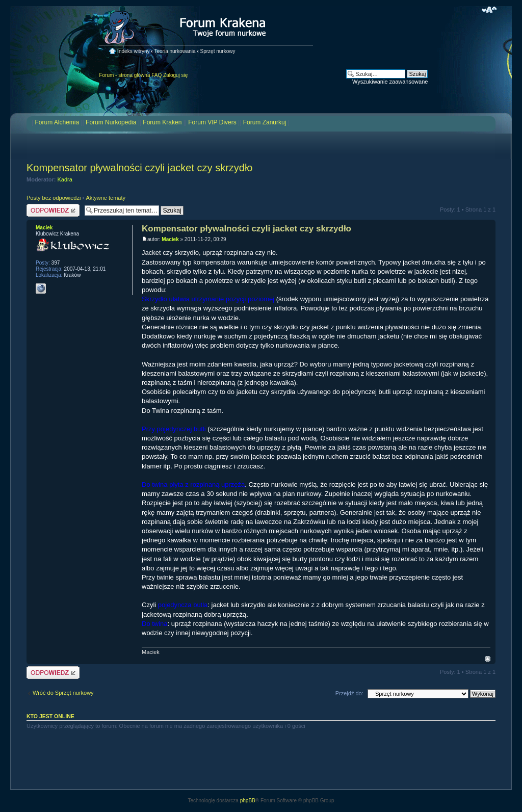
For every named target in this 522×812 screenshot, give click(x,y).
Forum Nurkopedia (111, 122)
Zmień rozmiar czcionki (489, 10)
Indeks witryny (133, 51)
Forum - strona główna (124, 75)
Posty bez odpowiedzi (54, 198)
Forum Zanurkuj (265, 122)
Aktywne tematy (106, 198)
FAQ (156, 75)
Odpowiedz (53, 210)
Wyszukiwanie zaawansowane (390, 82)
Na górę (488, 659)
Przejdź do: (349, 693)
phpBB (248, 801)
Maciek (170, 239)
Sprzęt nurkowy (218, 51)
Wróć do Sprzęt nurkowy (63, 693)
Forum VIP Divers (212, 122)
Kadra (65, 179)
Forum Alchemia (57, 122)
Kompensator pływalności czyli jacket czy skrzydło (140, 168)
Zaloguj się (175, 75)
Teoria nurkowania (175, 51)
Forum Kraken (162, 122)
